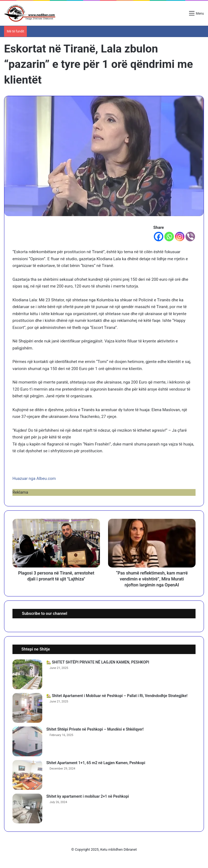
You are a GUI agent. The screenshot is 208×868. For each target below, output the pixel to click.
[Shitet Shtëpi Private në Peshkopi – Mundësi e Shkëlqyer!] (27, 741)
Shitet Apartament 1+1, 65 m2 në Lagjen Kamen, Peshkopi (96, 763)
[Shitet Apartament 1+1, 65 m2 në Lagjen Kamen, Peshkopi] (27, 775)
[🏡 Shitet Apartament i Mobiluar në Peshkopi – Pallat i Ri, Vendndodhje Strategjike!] (27, 708)
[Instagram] (180, 237)
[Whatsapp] (169, 237)
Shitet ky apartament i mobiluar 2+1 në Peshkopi (88, 796)
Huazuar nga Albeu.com (34, 478)
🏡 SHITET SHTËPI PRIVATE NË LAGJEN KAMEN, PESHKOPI (98, 662)
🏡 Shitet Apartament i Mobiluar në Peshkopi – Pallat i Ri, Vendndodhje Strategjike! (117, 696)
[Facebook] (159, 237)
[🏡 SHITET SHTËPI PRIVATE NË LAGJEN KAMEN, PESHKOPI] (27, 674)
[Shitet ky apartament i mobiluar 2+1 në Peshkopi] (27, 808)
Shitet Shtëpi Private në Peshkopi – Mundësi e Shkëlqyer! (95, 729)
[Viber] (190, 237)
